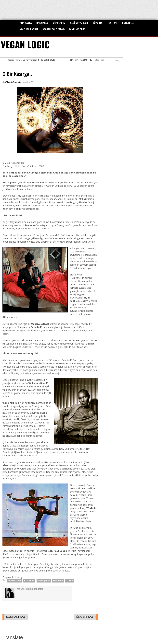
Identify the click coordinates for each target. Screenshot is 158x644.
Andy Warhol (14, 581)
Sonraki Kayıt (17, 617)
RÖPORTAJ (98, 23)
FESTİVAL (113, 23)
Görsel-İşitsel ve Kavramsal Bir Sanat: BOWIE (32, 60)
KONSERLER (128, 23)
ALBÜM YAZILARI (79, 23)
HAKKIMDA (42, 23)
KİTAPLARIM (59, 23)
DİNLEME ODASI (78, 29)
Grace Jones (44, 581)
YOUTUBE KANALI (29, 29)
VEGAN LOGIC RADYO (54, 29)
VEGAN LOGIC (25, 44)
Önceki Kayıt (86, 617)
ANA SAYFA (26, 23)
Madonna (58, 581)
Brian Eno (29, 581)
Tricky (69, 581)
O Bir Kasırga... (18, 74)
